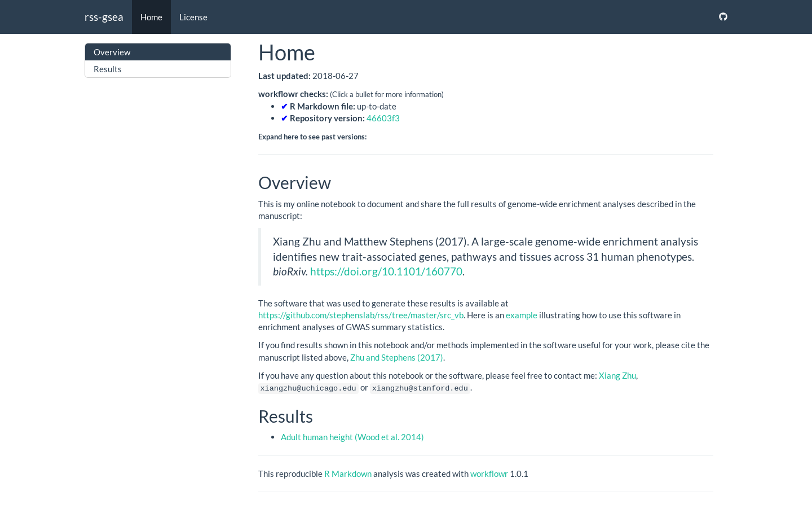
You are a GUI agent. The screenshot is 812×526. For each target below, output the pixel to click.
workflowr (489, 473)
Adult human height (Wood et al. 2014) (352, 437)
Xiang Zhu (617, 375)
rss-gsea (104, 17)
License (193, 17)
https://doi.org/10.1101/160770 (386, 271)
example (522, 315)
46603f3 (383, 118)
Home (151, 17)
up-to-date (339, 106)
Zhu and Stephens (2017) (397, 357)
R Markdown (348, 473)
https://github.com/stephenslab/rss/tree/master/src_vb (361, 315)
